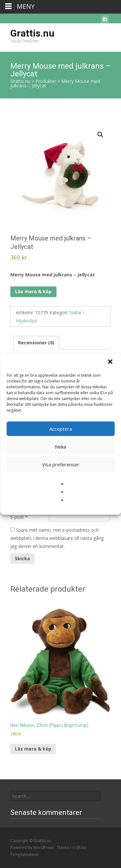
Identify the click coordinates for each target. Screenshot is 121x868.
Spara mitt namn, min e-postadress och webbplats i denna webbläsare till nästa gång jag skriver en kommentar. (57, 538)
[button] (111, 362)
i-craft (76, 847)
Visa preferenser (61, 464)
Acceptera (61, 429)
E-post (19, 517)
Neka (60, 447)
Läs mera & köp (33, 291)
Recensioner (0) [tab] (36, 343)
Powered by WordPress (32, 847)
